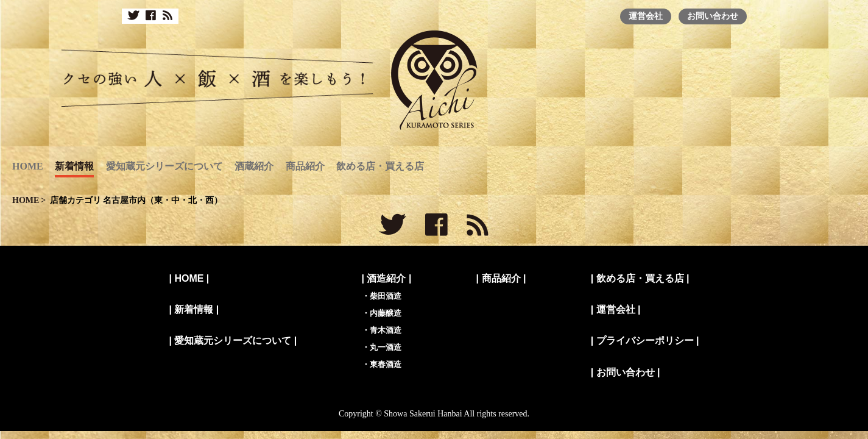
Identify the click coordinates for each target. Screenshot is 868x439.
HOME (28, 166)
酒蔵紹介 (254, 166)
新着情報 (74, 166)
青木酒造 (386, 330)
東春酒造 (386, 364)
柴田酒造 (386, 296)
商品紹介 (305, 166)
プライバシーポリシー (645, 341)
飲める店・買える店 (380, 166)
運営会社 (646, 16)
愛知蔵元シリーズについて (164, 166)
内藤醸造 (386, 313)
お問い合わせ (713, 16)
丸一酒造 (386, 347)
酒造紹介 (386, 278)
